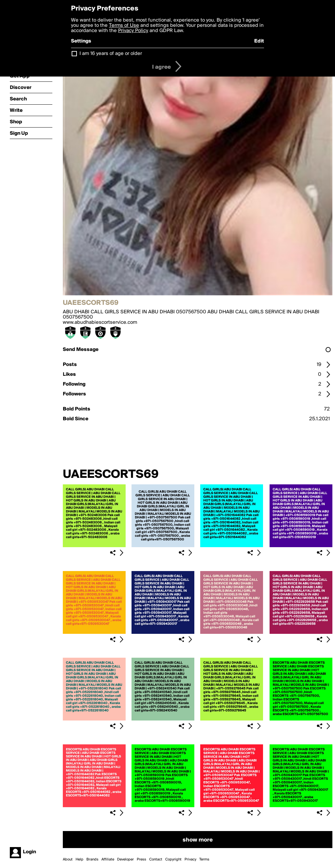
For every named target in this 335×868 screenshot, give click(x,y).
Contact (156, 859)
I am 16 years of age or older (111, 54)
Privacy (190, 859)
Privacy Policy (133, 31)
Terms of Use (124, 26)
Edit (259, 41)
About (68, 859)
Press (141, 859)
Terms (204, 859)
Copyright (173, 859)
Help (79, 859)
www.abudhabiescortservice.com (100, 322)
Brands (92, 859)
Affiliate (108, 859)
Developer (125, 859)
